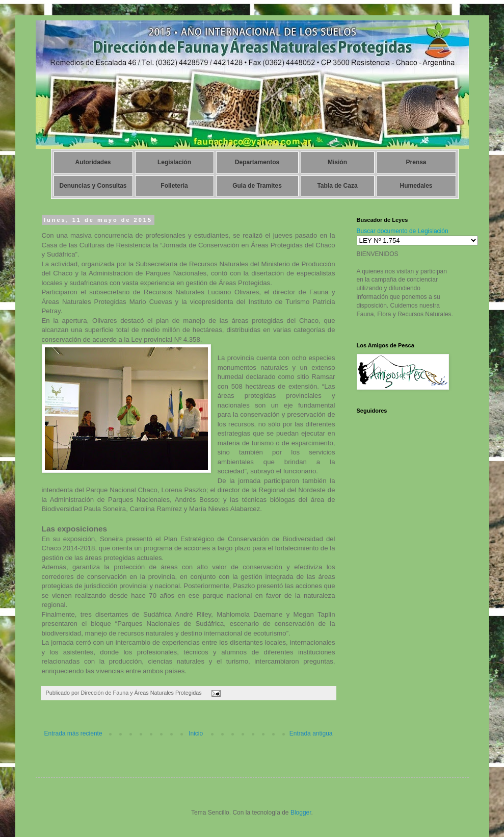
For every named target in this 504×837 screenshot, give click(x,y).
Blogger (301, 813)
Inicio (196, 733)
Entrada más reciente (73, 733)
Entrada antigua (311, 733)
